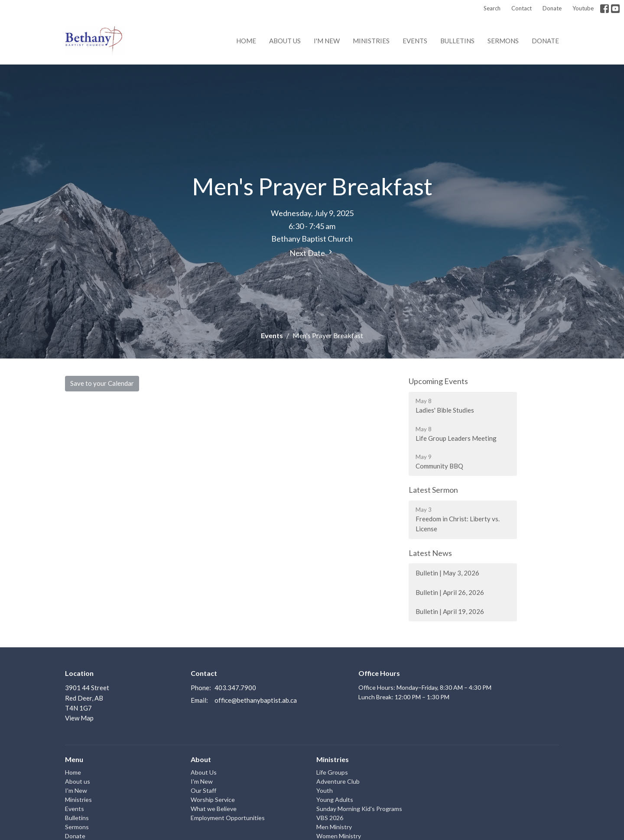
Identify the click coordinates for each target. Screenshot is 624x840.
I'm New (327, 41)
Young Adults (335, 800)
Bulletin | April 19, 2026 (450, 611)
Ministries (371, 41)
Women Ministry (339, 836)
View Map (79, 718)
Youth (325, 790)
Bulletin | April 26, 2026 (450, 592)
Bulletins (457, 41)
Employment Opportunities (228, 818)
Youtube (583, 8)
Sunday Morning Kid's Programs (359, 809)
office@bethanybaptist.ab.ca (256, 700)
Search (492, 8)
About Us (204, 772)
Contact (522, 8)
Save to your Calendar (102, 383)
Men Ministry (334, 827)
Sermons (503, 41)
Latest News (430, 553)
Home (246, 41)
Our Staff (203, 790)
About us (285, 41)
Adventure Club (338, 781)
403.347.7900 (235, 688)
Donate (552, 8)
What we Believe (214, 809)
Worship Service (213, 800)
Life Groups (332, 772)
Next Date (312, 253)
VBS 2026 (330, 818)
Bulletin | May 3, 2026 (447, 573)
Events (415, 41)
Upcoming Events (438, 381)
